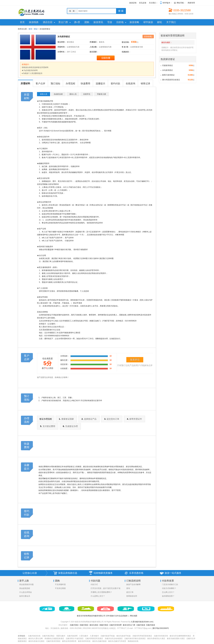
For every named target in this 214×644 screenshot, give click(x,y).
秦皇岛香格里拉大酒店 (156, 639)
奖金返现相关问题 (26, 584)
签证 (36, 29)
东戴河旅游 (151, 625)
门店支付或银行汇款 (170, 584)
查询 (128, 588)
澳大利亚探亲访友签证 (171, 80)
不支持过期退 (60, 588)
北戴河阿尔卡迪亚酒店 (75, 639)
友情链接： (22, 636)
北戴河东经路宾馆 (161, 636)
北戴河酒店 (74, 625)
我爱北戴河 (61, 636)
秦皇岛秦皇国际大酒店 (176, 639)
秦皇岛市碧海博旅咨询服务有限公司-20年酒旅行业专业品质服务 (102, 616)
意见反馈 (143, 3)
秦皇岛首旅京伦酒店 (36, 641)
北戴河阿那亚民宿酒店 (94, 639)
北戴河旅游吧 (72, 636)
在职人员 (44, 94)
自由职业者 (58, 94)
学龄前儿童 (102, 94)
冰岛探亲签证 (167, 70)
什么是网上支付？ (98, 596)
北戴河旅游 (141, 625)
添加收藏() (148, 37)
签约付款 (115, 84)
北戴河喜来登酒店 (53, 641)
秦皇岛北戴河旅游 (99, 641)
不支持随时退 (60, 584)
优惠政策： (126, 52)
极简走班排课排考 (69, 641)
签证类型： (62, 42)
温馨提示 (100, 84)
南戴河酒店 (104, 625)
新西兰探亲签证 (168, 75)
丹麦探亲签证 (167, 65)
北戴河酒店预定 (48, 636)
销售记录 (145, 84)
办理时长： (62, 52)
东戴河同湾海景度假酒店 (142, 636)
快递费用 (85, 84)
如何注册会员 (25, 596)
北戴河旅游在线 (34, 636)
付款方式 (94, 584)
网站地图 (134, 616)
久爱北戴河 (84, 636)
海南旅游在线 (133, 641)
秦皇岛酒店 (94, 625)
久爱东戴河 (94, 636)
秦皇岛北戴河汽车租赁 (117, 641)
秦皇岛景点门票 (129, 625)
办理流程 (70, 84)
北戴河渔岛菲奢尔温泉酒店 (135, 639)
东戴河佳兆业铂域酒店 (114, 639)
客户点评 (40, 84)
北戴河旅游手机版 (108, 636)
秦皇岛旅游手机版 (123, 636)
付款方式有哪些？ (169, 588)
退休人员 (73, 94)
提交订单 (130, 592)
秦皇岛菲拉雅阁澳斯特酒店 (180, 636)
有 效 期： (126, 47)
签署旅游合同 (132, 596)
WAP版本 (166, 3)
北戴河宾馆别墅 (115, 625)
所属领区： (94, 42)
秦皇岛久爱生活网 (36, 639)
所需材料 (25, 84)
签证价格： (126, 42)
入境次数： (94, 47)
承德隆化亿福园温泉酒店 (54, 639)
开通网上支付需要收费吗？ (101, 592)
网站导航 (180, 3)
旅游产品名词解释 (133, 584)
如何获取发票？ (168, 596)
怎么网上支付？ (168, 592)
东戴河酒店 (84, 625)
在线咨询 (130, 84)
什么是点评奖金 (26, 592)
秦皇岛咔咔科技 (84, 641)
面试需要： (94, 52)
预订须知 (55, 84)
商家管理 (191, 3)
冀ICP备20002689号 (161, 628)
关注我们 (152, 3)
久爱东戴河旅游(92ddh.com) (142, 622)
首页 (30, 29)
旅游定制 (133, 3)
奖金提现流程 (25, 588)
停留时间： (62, 47)
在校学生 (87, 94)
